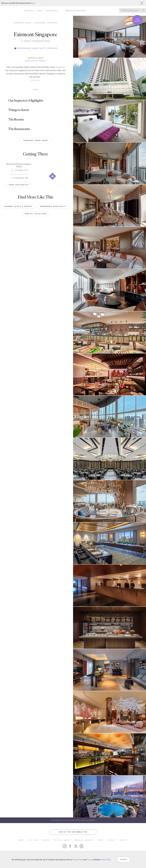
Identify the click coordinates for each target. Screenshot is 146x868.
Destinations (29, 11)
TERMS (101, 840)
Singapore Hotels (23, 23)
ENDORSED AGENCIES (84, 840)
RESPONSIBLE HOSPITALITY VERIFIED (36, 48)
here (34, 3)
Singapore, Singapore (46, 23)
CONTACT (123, 840)
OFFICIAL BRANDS (62, 840)
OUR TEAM (33, 840)
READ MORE (36, 80)
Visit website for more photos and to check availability (73, 820)
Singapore (60, 67)
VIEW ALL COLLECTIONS (36, 213)
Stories (40, 11)
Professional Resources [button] (133, 10)
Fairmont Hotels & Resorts (19, 206)
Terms (89, 860)
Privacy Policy (78, 860)
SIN (13, 178)
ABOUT (22, 840)
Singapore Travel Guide (36, 140)
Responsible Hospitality (54, 206)
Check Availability (19, 185)
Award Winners (52, 11)
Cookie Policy (105, 860)
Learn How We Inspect (36, 61)
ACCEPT (124, 860)
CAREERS (46, 840)
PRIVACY (111, 840)
